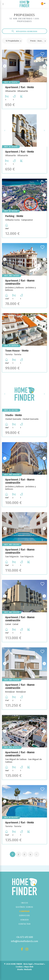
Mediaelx (28, 970)
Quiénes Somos (24, 907)
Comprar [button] (24, 911)
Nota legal (28, 964)
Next (44, 66)
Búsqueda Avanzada (24, 31)
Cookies (19, 967)
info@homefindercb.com (24, 941)
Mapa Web (29, 967)
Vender (24, 920)
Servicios (24, 915)
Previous (5, 66)
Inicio (24, 903)
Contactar (25, 924)
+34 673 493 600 (24, 937)
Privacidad (39, 964)
